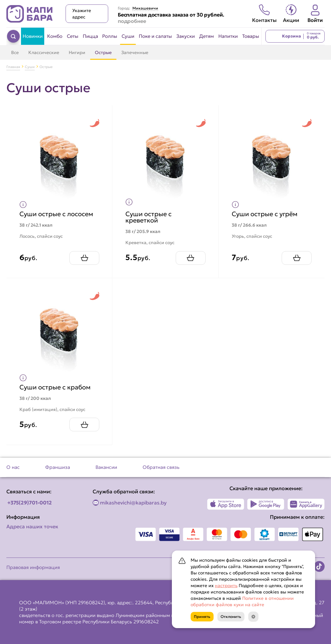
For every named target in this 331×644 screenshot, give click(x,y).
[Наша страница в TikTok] (319, 566)
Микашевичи (145, 8)
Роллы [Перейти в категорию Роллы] (110, 36)
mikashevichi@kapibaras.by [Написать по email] (133, 503)
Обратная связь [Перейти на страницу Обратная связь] (161, 467)
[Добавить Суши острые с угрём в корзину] (297, 258)
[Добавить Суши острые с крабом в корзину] (84, 425)
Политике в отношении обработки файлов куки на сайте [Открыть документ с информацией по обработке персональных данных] (242, 601)
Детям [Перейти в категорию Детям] (207, 36)
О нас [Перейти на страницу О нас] (13, 467)
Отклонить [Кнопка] (231, 617)
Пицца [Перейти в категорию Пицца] (90, 36)
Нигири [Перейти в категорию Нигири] (77, 52)
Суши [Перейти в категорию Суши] (128, 36)
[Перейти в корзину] (295, 36)
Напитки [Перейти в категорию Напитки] (228, 36)
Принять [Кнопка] (202, 617)
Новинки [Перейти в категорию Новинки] (33, 36)
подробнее (132, 21)
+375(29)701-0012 (30, 503)
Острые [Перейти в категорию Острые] (103, 52)
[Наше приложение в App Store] (226, 504)
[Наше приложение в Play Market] (266, 504)
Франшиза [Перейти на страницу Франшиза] (58, 467)
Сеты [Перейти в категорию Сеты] (73, 36)
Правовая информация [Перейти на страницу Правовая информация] (33, 567)
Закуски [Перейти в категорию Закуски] (186, 36)
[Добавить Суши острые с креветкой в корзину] (191, 258)
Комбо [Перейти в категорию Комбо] (55, 36)
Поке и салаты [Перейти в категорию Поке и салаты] (155, 36)
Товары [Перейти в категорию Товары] (251, 36)
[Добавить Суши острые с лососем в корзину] (84, 258)
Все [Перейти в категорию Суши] (15, 52)
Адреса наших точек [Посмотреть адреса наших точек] (32, 526)
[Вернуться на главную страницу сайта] (30, 14)
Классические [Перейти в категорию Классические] (44, 52)
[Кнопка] (253, 617)
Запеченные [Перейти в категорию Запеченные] (135, 52)
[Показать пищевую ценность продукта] (23, 205)
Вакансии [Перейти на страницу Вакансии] (106, 467)
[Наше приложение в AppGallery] (306, 504)
